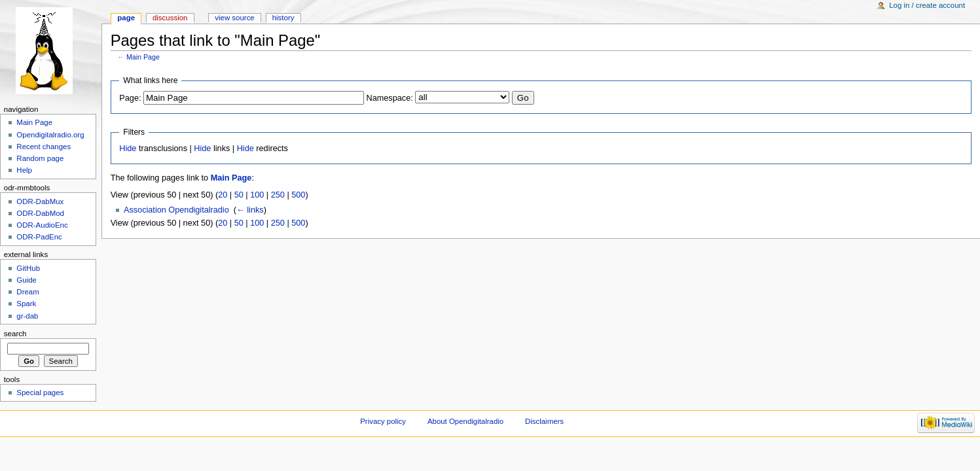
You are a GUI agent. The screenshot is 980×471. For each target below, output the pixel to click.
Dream (27, 292)
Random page (40, 158)
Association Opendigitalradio (176, 210)
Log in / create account (927, 5)
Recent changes (44, 147)
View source (234, 18)
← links (250, 210)
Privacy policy (383, 421)
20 (223, 195)
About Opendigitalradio (465, 421)
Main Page (143, 57)
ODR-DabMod (40, 213)
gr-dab (27, 316)
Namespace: (390, 98)
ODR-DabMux (40, 201)
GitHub (28, 268)
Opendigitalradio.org (50, 135)
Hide (128, 148)
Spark (26, 304)
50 (239, 195)
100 (257, 195)
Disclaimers (544, 421)
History (283, 18)
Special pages (40, 392)
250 (278, 195)
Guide (27, 280)
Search (15, 334)
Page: (130, 98)
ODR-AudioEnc (42, 225)
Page (126, 18)
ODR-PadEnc (39, 237)
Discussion (170, 18)
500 (298, 195)
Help (24, 170)
